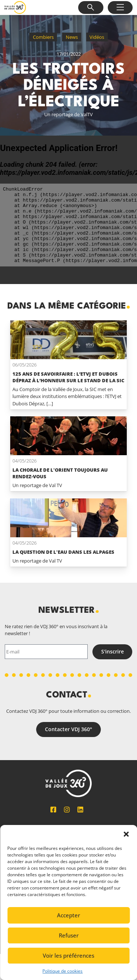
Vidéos (97, 37)
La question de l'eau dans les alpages (63, 552)
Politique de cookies (62, 971)
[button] (126, 834)
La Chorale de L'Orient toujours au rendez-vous (60, 473)
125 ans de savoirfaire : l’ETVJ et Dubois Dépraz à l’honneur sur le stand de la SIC (68, 377)
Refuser (69, 935)
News (72, 37)
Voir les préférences (68, 955)
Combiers (43, 37)
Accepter (68, 915)
